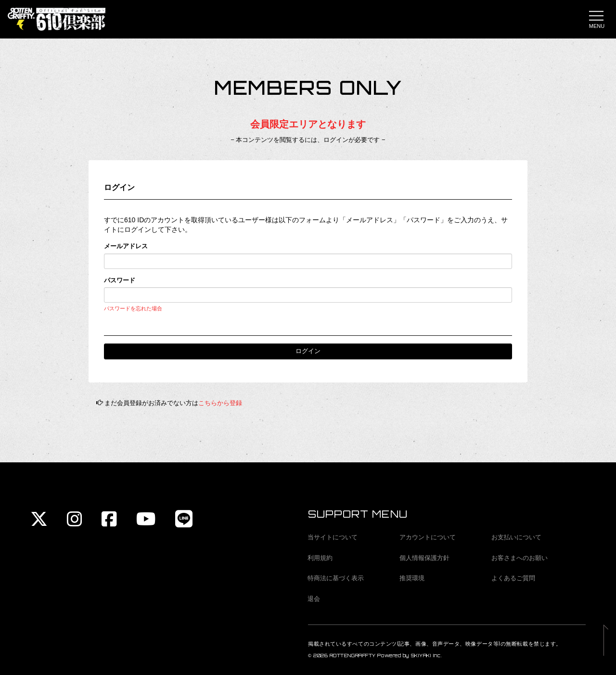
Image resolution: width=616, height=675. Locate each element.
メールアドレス (126, 246)
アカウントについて (428, 537)
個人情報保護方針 (424, 558)
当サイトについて (333, 537)
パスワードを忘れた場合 (133, 308)
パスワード (120, 280)
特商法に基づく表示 (336, 578)
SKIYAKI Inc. (427, 656)
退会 (314, 599)
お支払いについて (516, 537)
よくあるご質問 (513, 578)
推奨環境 (412, 578)
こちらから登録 (220, 403)
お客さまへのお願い (520, 558)
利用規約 (320, 558)
